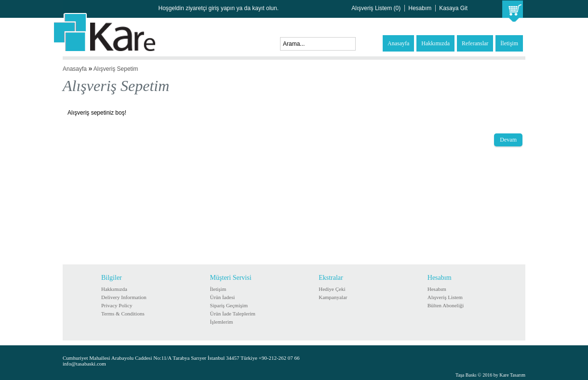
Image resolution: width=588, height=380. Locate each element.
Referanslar (475, 43)
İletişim (509, 43)
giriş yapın (222, 8)
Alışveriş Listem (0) (376, 8)
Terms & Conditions (123, 314)
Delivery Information (124, 297)
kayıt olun (264, 8)
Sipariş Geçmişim (229, 305)
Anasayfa (398, 43)
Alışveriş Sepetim (116, 69)
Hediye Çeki (332, 289)
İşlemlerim (222, 322)
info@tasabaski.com (84, 364)
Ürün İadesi (223, 297)
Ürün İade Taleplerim (233, 314)
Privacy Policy (117, 305)
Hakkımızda (435, 43)
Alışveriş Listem (445, 297)
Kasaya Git (453, 8)
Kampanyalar (333, 297)
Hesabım (420, 8)
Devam (508, 140)
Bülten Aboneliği (446, 305)
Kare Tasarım (512, 375)
